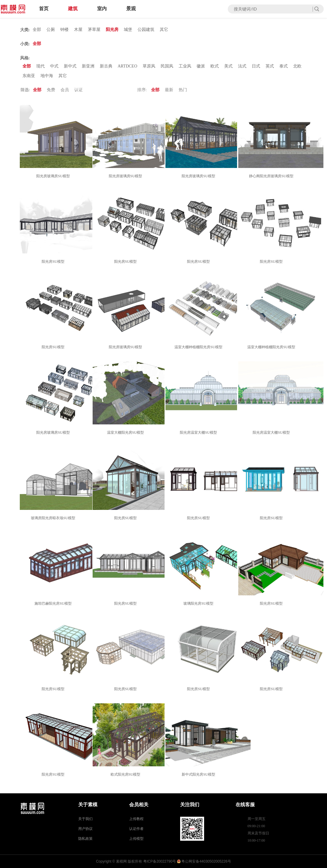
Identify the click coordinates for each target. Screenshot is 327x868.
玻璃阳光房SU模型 (199, 603)
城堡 (128, 30)
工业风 (185, 66)
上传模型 (136, 839)
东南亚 (29, 76)
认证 (79, 90)
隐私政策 (85, 839)
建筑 (73, 9)
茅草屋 (94, 30)
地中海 (47, 76)
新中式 (70, 66)
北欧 (297, 66)
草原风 (149, 66)
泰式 (284, 66)
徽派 (201, 66)
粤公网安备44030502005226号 (206, 861)
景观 (131, 9)
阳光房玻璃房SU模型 (54, 176)
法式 (242, 66)
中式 (54, 66)
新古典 (106, 66)
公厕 (51, 30)
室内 (102, 9)
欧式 (215, 66)
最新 (169, 90)
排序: (142, 90)
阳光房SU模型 (54, 262)
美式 (228, 66)
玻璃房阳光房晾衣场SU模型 (54, 518)
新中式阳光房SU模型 (199, 774)
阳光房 (112, 30)
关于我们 (85, 819)
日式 (256, 66)
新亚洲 (88, 66)
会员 (65, 90)
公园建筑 (146, 30)
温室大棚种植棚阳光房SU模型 (199, 347)
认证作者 (136, 829)
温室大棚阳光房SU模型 (126, 433)
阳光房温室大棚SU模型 (199, 433)
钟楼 (64, 30)
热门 (183, 90)
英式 (270, 66)
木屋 (78, 30)
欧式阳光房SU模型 (126, 774)
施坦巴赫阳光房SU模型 (54, 603)
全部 (37, 30)
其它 (164, 30)
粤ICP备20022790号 (160, 861)
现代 (40, 66)
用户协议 (85, 829)
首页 (44, 9)
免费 (51, 90)
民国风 (167, 66)
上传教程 (136, 819)
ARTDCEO (128, 66)
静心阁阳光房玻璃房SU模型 (272, 176)
